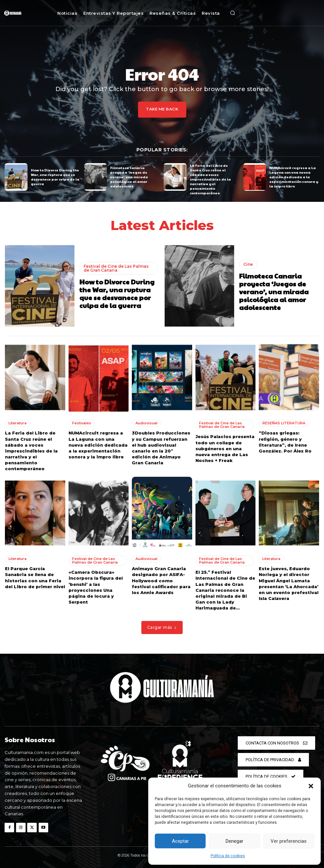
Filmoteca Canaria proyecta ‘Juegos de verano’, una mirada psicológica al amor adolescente (129, 177)
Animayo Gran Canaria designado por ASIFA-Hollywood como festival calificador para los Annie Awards (161, 580)
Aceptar (180, 841)
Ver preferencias (289, 841)
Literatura (18, 423)
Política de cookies (228, 856)
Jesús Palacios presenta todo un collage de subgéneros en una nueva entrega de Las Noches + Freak (225, 448)
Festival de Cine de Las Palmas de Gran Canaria (116, 268)
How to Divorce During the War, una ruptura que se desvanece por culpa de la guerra (55, 177)
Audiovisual (146, 423)
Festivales (82, 423)
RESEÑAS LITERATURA (284, 423)
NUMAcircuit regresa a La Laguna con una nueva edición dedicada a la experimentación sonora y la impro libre (294, 177)
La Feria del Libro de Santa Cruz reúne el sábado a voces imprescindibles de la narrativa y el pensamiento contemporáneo (210, 179)
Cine (248, 264)
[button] (311, 786)
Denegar (234, 841)
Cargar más (162, 627)
